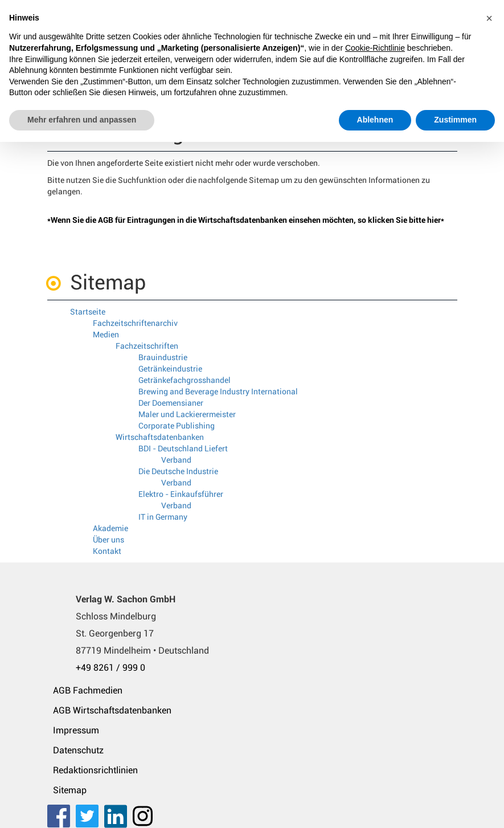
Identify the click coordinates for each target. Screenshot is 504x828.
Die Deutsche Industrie (178, 471)
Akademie (110, 528)
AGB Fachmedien (88, 690)
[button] (489, 18)
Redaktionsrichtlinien (95, 770)
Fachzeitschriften (147, 346)
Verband (176, 460)
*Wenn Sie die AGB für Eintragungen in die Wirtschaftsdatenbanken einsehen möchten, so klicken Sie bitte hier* (246, 220)
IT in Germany (163, 517)
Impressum (76, 730)
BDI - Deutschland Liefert (183, 448)
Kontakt (107, 551)
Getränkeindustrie (170, 369)
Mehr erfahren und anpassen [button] (82, 120)
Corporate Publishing (177, 426)
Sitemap (70, 790)
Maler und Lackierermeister (187, 414)
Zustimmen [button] (455, 120)
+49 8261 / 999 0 (110, 668)
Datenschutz (78, 750)
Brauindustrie (163, 357)
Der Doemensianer (171, 403)
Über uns (108, 540)
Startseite (88, 312)
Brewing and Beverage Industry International (218, 391)
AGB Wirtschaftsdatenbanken (112, 710)
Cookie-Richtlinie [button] (375, 48)
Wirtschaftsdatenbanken (160, 437)
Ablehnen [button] (375, 120)
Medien (106, 335)
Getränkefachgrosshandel (185, 380)
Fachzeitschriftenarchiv (135, 323)
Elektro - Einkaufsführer (181, 494)
